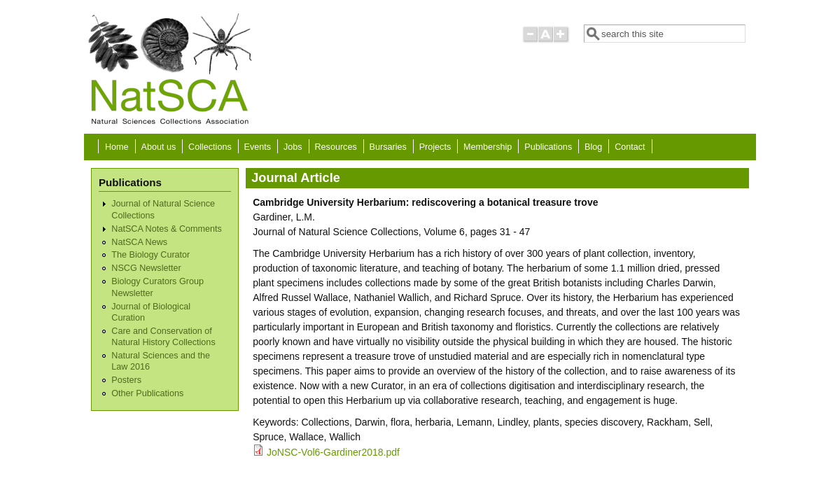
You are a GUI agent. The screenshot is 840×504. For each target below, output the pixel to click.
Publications (548, 147)
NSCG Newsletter (146, 268)
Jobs (293, 147)
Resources (336, 147)
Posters (126, 380)
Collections (210, 147)
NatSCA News (139, 242)
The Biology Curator (150, 255)
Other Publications (147, 393)
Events (258, 147)
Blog (593, 147)
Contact (630, 147)
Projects (435, 147)
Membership (488, 147)
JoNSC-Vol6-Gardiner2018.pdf (333, 452)
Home (117, 147)
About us (158, 147)
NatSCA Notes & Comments (166, 229)
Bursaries (388, 147)
